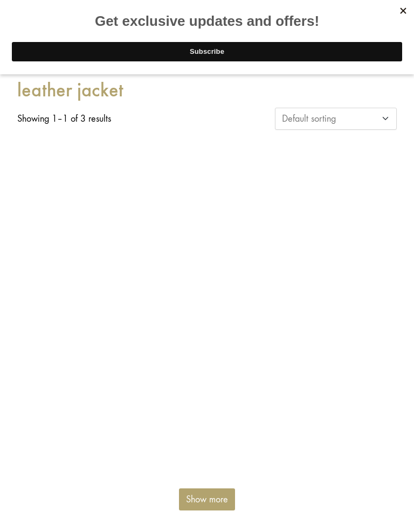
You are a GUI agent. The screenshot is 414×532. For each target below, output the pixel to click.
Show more (207, 499)
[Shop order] (336, 119)
